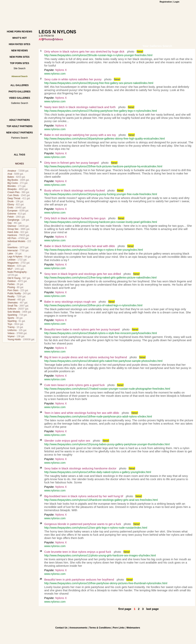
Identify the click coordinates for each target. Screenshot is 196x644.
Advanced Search (20, 76)
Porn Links (119, 628)
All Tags (20, 155)
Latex (10, 254)
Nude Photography (17, 272)
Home (10, 32)
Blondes (12, 186)
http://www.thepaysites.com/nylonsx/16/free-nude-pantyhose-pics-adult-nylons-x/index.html (98, 416)
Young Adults (14, 339)
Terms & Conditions (100, 628)
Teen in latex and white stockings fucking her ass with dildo (82, 413)
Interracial (13, 251)
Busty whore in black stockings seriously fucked (74, 190)
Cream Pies (13, 192)
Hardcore (12, 235)
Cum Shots (13, 195)
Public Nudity (14, 293)
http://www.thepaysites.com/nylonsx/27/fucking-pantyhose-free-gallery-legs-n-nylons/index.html (100, 111)
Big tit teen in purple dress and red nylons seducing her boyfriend (86, 357)
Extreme (12, 214)
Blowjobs (12, 189)
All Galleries (19, 85)
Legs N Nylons (15, 257)
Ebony (11, 205)
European (12, 211)
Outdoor (12, 281)
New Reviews (20, 51)
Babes (11, 177)
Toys (10, 324)
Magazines (13, 263)
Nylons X (61, 70)
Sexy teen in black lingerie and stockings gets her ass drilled (82, 274)
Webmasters (133, 628)
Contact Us (61, 628)
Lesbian (11, 260)
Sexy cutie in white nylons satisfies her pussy (73, 79)
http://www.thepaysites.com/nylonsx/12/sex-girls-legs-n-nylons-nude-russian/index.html (96, 528)
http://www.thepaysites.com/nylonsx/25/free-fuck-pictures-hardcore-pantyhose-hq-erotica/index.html (103, 166)
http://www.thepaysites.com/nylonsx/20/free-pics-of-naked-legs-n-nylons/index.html (93, 305)
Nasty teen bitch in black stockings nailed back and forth (80, 107)
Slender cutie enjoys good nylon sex (67, 441)
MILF (10, 269)
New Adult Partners (19, 133)
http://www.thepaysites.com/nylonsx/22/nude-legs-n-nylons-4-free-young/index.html (94, 250)
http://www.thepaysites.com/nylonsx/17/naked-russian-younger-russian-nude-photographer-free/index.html (107, 389)
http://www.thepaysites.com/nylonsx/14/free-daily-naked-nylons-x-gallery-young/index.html (98, 472)
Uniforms (12, 330)
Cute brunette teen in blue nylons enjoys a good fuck (78, 552)
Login (176, 2)
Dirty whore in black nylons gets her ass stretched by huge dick (84, 51)
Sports (11, 318)
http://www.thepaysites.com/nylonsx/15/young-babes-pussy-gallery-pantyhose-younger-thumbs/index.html (107, 444)
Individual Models (16, 241)
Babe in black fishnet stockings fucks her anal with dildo (80, 246)
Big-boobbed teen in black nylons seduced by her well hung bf (84, 496)
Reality (11, 297)
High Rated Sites (20, 44)
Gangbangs (13, 220)
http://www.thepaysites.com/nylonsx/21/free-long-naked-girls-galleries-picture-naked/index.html (100, 278)
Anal (10, 174)
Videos (11, 333)
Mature (11, 266)
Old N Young (14, 278)
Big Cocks (13, 183)
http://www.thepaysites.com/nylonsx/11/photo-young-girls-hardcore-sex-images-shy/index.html (100, 555)
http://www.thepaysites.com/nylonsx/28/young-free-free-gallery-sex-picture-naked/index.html (99, 83)
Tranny (11, 327)
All (40, 39)
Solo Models (14, 312)
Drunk (11, 201)
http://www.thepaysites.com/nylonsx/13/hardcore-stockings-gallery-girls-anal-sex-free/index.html (101, 500)
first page (125, 609)
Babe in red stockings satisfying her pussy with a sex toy (80, 135)
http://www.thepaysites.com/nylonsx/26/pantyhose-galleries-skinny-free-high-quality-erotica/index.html (105, 139)
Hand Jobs (13, 232)
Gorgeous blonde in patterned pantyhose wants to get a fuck (83, 524)
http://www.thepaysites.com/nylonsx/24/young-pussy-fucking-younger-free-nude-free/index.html (101, 194)
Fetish (11, 217)
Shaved (11, 300)
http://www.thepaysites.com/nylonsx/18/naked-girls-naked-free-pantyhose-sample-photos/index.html (103, 361)
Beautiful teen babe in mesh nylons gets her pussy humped (82, 329)
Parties (11, 284)
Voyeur (11, 336)
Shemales (13, 303)
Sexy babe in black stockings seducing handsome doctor (80, 468)
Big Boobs (13, 180)
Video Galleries (19, 98)
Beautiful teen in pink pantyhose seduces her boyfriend (79, 580)
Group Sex (13, 229)
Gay (10, 223)
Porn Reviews (23, 32)
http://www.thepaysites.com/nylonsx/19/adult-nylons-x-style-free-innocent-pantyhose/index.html (100, 333)
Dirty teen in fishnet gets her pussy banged (71, 163)
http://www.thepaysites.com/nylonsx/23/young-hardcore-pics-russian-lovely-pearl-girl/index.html (101, 222)
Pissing (11, 287)
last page (152, 609)
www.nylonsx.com (55, 74)
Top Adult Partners (19, 126)
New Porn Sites (20, 57)
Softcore (12, 309)
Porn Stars (13, 290)
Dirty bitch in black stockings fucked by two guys (75, 218)
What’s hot (19, 38)
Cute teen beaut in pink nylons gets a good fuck (74, 385)
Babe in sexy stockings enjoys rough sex (70, 302)
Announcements (78, 628)
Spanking (12, 315)
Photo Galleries (20, 92)
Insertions (12, 247)
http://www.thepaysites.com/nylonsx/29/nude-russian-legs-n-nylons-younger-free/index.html (98, 55)
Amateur (12, 171)
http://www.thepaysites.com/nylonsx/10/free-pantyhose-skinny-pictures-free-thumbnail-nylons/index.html (106, 583)
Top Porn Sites (20, 63)
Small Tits (12, 306)
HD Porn (12, 238)
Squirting (12, 321)
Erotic (10, 208)
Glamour (12, 226)
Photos (48, 39)
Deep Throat (14, 198)
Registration (166, 2)
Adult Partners (20, 120)
